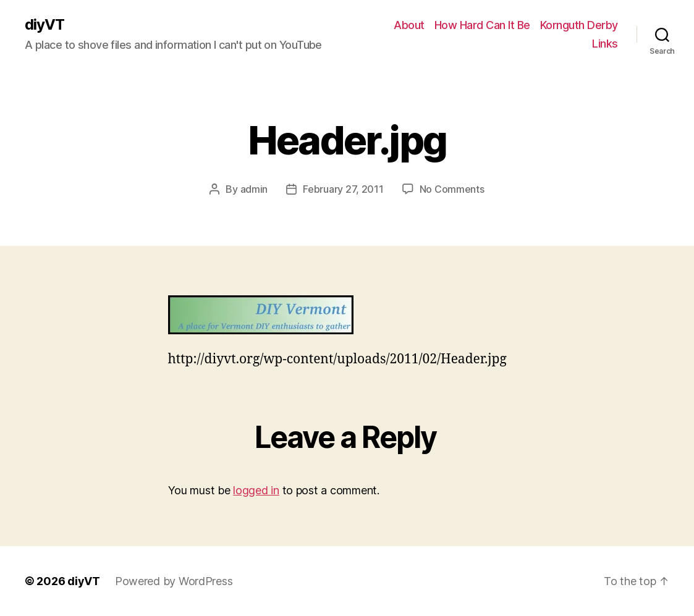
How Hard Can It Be (482, 25)
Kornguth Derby (579, 25)
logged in (256, 490)
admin (254, 189)
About (409, 25)
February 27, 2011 (343, 189)
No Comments (452, 189)
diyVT (44, 25)
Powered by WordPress (174, 581)
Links (605, 44)
